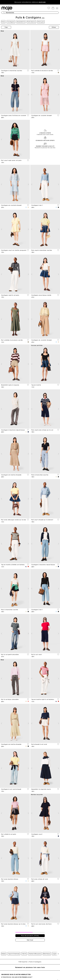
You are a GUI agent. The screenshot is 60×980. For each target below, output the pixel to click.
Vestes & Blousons (35, 954)
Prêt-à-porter (23, 962)
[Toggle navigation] (57, 8)
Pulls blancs (31, 22)
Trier (6, 27)
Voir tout (30, 940)
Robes (4, 954)
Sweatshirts (21, 22)
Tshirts (24, 954)
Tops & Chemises (14, 954)
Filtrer (54, 27)
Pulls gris (41, 22)
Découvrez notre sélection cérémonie (30, 2)
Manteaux (47, 954)
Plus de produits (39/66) (30, 936)
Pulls (3, 22)
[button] (49, 8)
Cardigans (11, 22)
